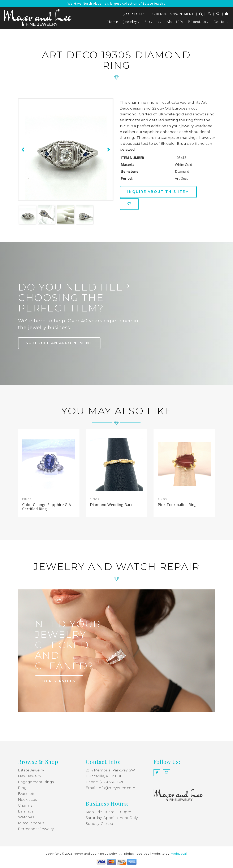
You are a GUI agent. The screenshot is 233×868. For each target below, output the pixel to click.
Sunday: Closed (100, 824)
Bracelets (27, 794)
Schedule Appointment (173, 14)
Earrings (26, 811)
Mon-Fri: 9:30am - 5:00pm (109, 812)
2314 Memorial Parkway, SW (111, 770)
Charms (25, 805)
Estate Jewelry (31, 770)
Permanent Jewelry (36, 829)
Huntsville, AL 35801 (103, 776)
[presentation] (22, 150)
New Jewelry (30, 776)
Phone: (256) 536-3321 (104, 782)
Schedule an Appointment (59, 343)
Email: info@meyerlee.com (111, 788)
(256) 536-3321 (134, 14)
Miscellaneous (31, 823)
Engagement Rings (36, 782)
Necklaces (27, 800)
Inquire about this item (159, 192)
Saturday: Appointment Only (112, 818)
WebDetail (179, 854)
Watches (26, 817)
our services (59, 681)
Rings (23, 788)
